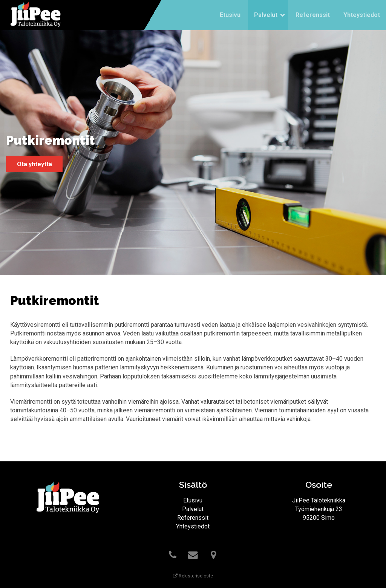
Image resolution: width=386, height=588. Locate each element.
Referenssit (313, 15)
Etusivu (230, 15)
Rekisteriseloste (193, 576)
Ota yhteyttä (34, 164)
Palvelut (266, 15)
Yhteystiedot (362, 15)
